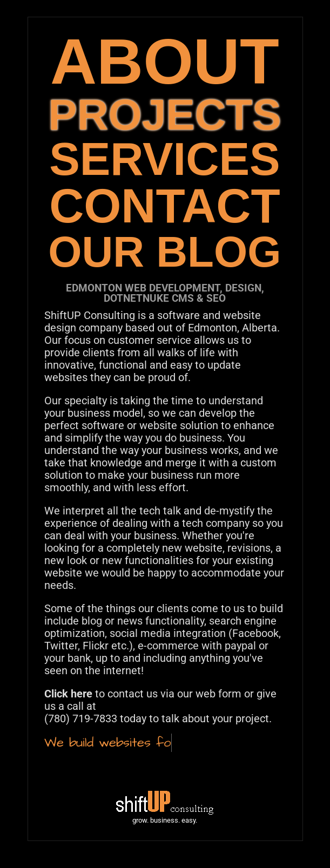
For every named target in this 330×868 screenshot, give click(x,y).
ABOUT (165, 61)
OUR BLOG (164, 252)
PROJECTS (164, 115)
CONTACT (164, 206)
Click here (68, 694)
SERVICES (164, 159)
